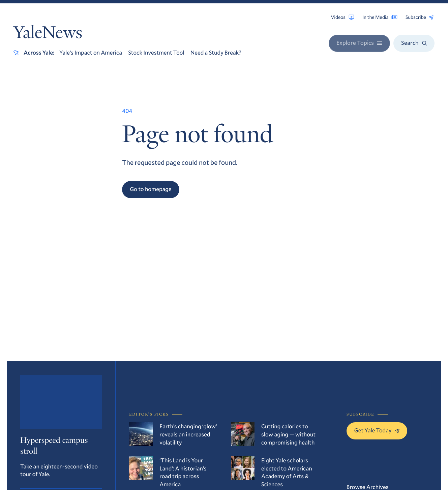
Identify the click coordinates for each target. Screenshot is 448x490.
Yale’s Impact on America (91, 52)
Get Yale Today (377, 430)
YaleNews (48, 34)
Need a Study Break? (216, 52)
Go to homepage (151, 189)
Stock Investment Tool (156, 52)
